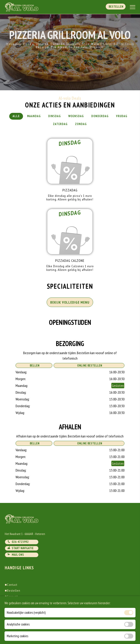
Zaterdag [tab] (60, 124)
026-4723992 (18, 542)
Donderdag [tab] (100, 116)
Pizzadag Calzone (70, 260)
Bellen (34, 365)
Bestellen (116, 7)
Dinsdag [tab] (55, 116)
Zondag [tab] (81, 124)
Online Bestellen (89, 365)
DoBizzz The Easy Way (87, 623)
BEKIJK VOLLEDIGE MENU (70, 302)
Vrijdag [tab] (122, 116)
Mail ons (16, 555)
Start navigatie (20, 548)
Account (11, 596)
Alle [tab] (16, 116)
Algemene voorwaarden (22, 602)
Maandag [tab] (34, 116)
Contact (11, 585)
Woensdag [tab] (76, 116)
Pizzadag (70, 190)
